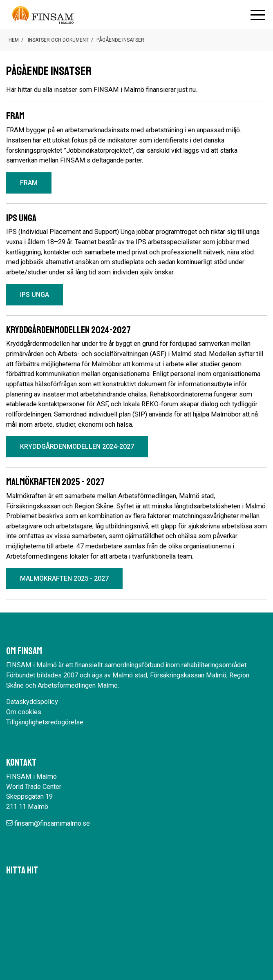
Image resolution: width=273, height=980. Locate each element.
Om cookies (24, 712)
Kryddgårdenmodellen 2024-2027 (77, 447)
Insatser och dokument (58, 40)
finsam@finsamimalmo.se (52, 823)
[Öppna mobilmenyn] (258, 15)
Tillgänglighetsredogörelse (45, 722)
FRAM (29, 183)
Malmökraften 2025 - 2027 (64, 578)
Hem (14, 40)
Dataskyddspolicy (32, 702)
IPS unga (35, 295)
